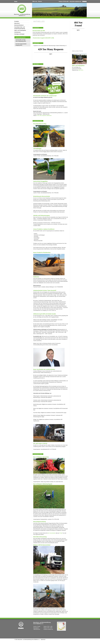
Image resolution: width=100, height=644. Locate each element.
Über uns (35, 1)
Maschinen (17, 23)
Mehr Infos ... (81, 70)
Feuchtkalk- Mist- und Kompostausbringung (20, 28)
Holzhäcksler (17, 32)
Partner (40, 1)
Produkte (17, 21)
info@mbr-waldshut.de (75, 1)
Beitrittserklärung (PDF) (21, 37)
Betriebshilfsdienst (19, 25)
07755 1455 (39, 116)
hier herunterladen (52, 533)
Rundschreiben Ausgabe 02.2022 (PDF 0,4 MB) (44, 38)
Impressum (43, 640)
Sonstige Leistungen (19, 34)
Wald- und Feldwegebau (20, 30)
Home (16, 1)
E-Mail (61, 533)
